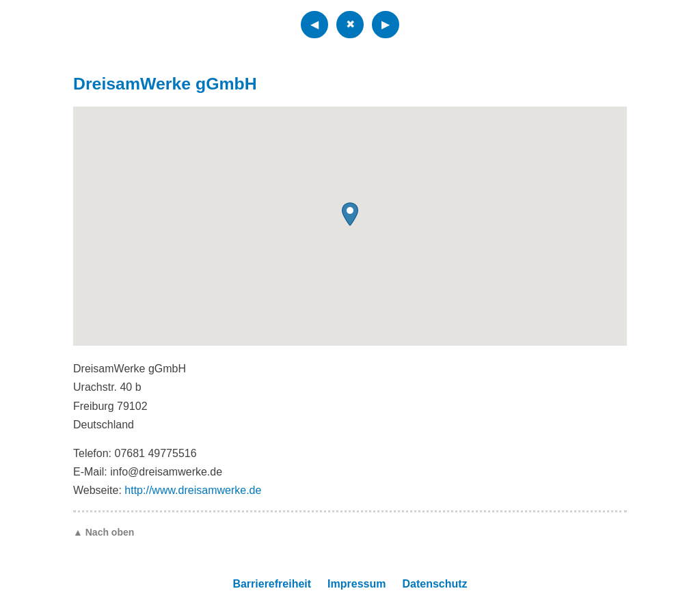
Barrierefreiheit (272, 584)
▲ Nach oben (104, 532)
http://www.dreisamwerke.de (193, 490)
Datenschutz (434, 584)
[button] (350, 214)
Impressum (356, 584)
